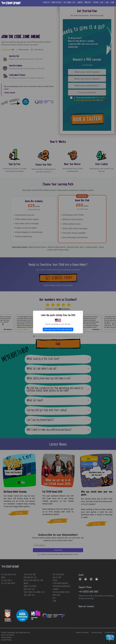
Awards (80, 2)
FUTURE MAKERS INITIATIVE (60, 583)
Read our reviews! (86, 606)
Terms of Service (82, 632)
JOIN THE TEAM (57, 577)
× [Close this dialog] (81, 313)
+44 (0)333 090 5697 (88, 592)
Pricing (96, 2)
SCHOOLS (55, 580)
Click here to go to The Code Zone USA (58, 329)
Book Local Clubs (29, 589)
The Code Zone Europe (8, 583)
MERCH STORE (56, 595)
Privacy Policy (96, 632)
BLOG (54, 598)
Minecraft (88, 2)
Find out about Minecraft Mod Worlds (33, 582)
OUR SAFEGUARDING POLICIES (61, 592)
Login (112, 2)
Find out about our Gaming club (34, 592)
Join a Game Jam (29, 595)
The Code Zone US (7, 580)
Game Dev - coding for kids (52, 2)
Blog (102, 2)
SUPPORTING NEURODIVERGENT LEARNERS (61, 588)
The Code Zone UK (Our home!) (8, 576)
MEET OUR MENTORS (58, 574)
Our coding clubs (69, 2)
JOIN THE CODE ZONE (30, 574)
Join (107, 2)
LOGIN (54, 601)
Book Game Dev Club (30, 577)
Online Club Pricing (30, 586)
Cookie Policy (110, 632)
